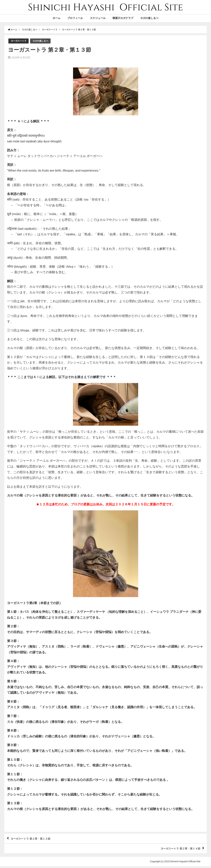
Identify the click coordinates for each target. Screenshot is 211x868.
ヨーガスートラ (19, 41)
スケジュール (98, 18)
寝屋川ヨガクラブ (123, 18)
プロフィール (75, 18)
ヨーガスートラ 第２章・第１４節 (177, 850)
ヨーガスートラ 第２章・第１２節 (34, 839)
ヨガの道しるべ (149, 18)
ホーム (57, 18)
